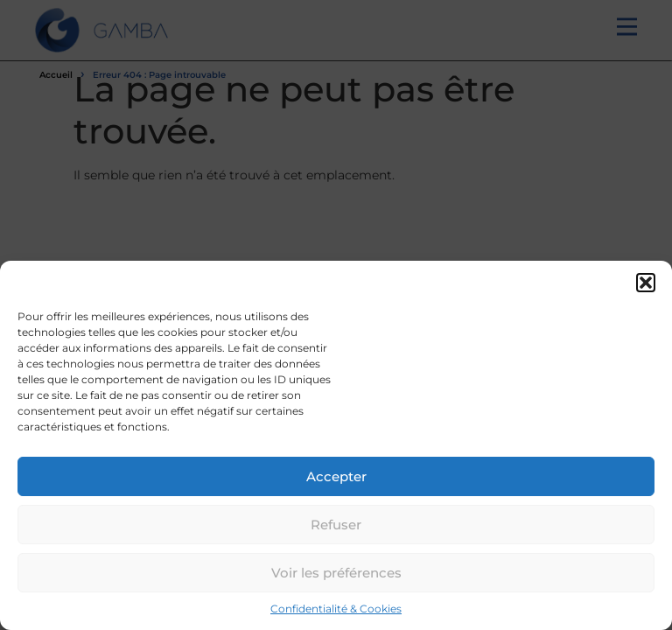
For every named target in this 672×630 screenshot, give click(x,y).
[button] (646, 283)
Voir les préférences (336, 573)
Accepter (336, 476)
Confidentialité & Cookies (336, 609)
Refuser (336, 525)
